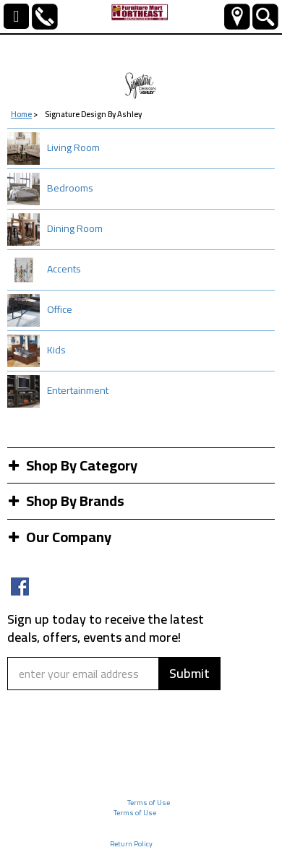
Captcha (35, 700)
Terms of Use (149, 803)
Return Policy (131, 844)
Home (21, 114)
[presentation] (95, 741)
